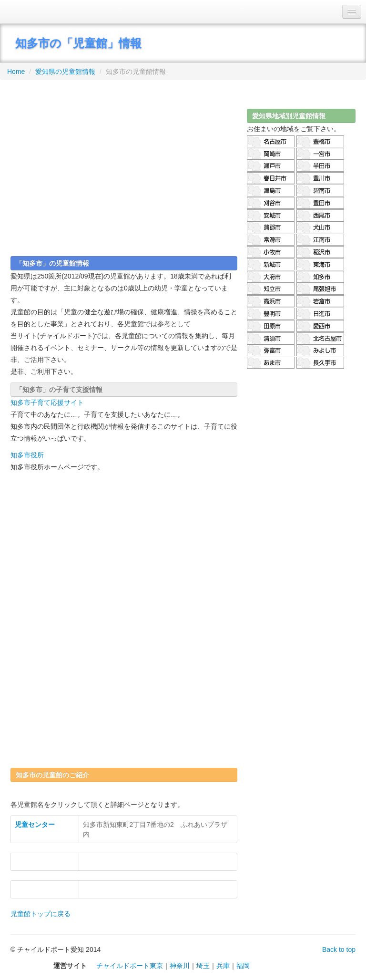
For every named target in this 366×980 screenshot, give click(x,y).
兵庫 (223, 966)
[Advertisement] (124, 165)
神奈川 (180, 966)
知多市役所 (27, 455)
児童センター (35, 825)
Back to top (339, 949)
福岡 (243, 966)
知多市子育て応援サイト (47, 402)
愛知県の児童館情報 (65, 72)
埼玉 (203, 966)
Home (16, 72)
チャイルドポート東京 (130, 966)
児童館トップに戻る (41, 914)
